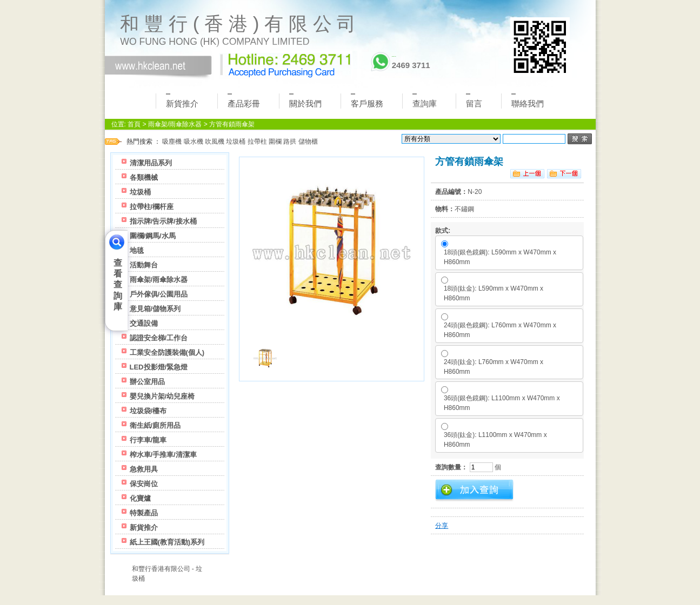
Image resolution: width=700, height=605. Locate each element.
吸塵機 (172, 142)
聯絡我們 (528, 101)
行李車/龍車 (148, 440)
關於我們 (305, 101)
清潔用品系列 (151, 163)
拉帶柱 (257, 142)
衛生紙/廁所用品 (155, 425)
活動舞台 (144, 265)
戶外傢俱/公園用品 (159, 294)
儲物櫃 (308, 142)
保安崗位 (144, 484)
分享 (442, 526)
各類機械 (144, 177)
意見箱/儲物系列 (155, 309)
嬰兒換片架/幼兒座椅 (162, 396)
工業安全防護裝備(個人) (167, 352)
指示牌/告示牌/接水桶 (163, 221)
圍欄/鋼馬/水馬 (153, 236)
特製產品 (144, 513)
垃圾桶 (236, 142)
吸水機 (194, 142)
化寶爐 (140, 498)
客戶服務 (367, 101)
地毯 (137, 250)
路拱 (290, 142)
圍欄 (275, 142)
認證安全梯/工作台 (159, 338)
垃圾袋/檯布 (148, 411)
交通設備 (144, 323)
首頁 (134, 124)
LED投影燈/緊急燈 (159, 367)
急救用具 (144, 469)
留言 (474, 101)
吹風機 (215, 142)
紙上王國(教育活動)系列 (167, 542)
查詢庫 (425, 101)
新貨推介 (182, 101)
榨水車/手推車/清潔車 (163, 455)
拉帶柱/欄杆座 (152, 207)
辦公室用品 (147, 382)
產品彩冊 (244, 101)
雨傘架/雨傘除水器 (175, 124)
